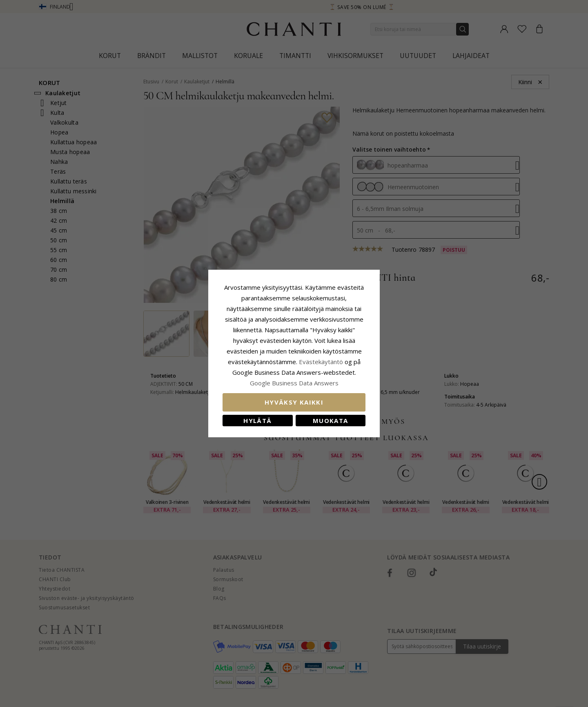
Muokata (330, 421)
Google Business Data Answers (294, 383)
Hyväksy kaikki (294, 402)
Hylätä (257, 421)
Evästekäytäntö (321, 362)
